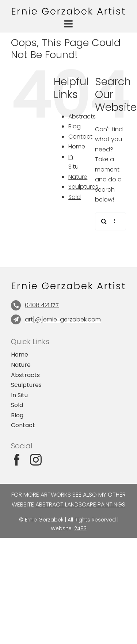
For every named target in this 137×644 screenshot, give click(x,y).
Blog (75, 126)
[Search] (104, 221)
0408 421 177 (42, 305)
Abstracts (82, 116)
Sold (75, 197)
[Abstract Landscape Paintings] (68, 10)
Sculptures (83, 187)
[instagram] (36, 460)
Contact (80, 137)
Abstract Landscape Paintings (80, 504)
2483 (80, 528)
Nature (78, 177)
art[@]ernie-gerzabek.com (63, 319)
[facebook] (17, 460)
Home (77, 146)
